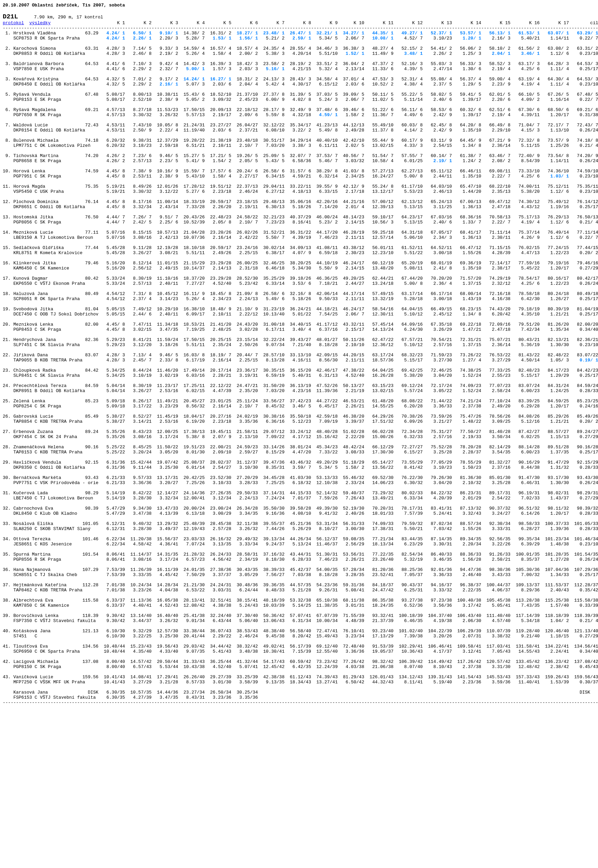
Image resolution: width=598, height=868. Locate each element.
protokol (13, 27)
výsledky (40, 27)
